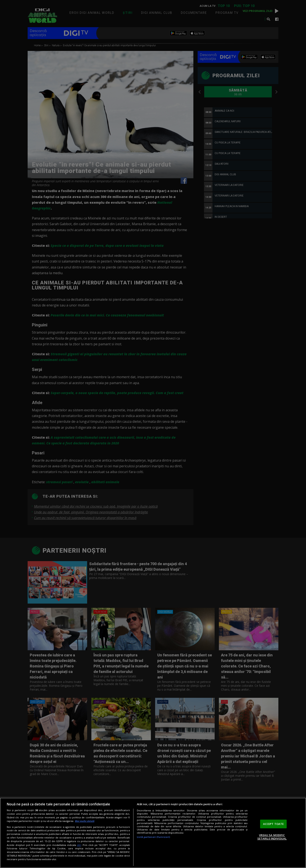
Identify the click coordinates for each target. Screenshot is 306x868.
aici (79, 845)
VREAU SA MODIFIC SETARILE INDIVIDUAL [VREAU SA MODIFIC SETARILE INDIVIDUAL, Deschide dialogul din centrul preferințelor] (272, 837)
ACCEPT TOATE (273, 824)
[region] (153, 833)
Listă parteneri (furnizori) (153, 837)
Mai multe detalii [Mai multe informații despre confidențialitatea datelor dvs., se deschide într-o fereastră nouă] (85, 821)
